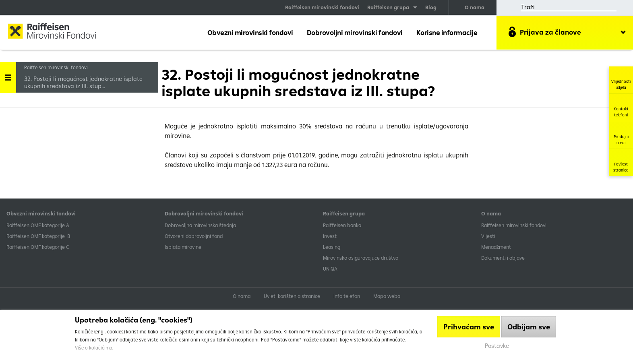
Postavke (497, 346)
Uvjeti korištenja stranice (292, 296)
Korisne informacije (447, 32)
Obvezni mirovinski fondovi (250, 32)
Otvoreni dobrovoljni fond (194, 236)
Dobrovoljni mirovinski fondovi (355, 32)
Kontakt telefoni (621, 107)
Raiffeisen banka (342, 225)
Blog (431, 7)
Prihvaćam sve (469, 327)
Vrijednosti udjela (621, 80)
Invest (330, 236)
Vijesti (488, 236)
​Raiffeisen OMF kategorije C (38, 247)
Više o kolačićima (94, 348)
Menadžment (496, 247)
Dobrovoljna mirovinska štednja (200, 225)
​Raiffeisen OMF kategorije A (38, 225)
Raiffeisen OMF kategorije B (38, 236)
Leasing (332, 247)
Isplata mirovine (183, 247)
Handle (8, 75)
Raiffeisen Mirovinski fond (58, 32)
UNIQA (330, 269)
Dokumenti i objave (503, 258)
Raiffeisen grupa (388, 7)
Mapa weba (387, 296)
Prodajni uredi (621, 135)
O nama (475, 7)
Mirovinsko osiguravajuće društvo (361, 258)
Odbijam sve (529, 327)
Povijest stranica (621, 162)
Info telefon (347, 296)
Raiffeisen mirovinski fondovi (322, 7)
